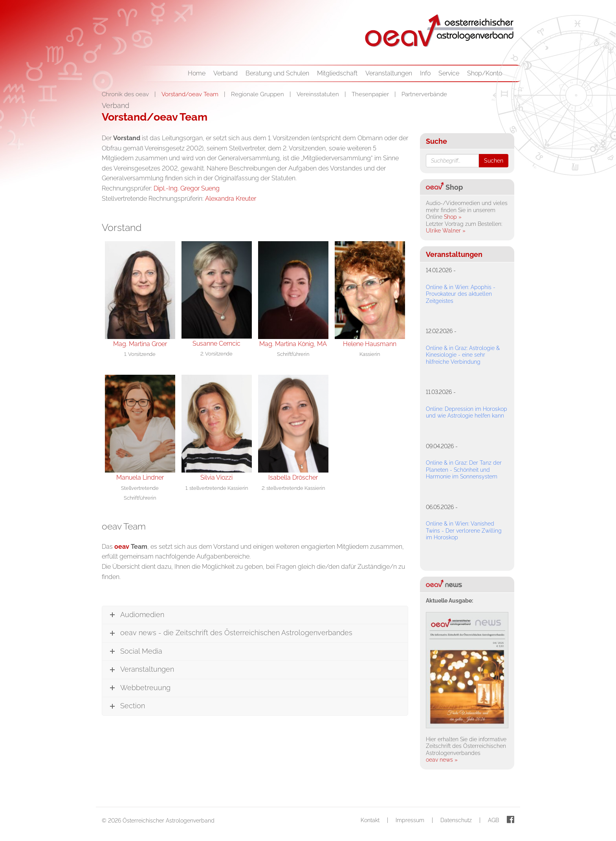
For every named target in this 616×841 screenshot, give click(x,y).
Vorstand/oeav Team (191, 94)
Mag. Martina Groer (140, 344)
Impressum (410, 820)
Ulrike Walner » (446, 231)
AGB (493, 820)
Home (197, 73)
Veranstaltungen (389, 73)
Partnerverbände (424, 94)
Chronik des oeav (126, 94)
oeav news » (442, 760)
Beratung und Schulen (277, 73)
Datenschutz (456, 820)
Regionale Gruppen (258, 94)
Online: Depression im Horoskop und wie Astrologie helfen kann (467, 412)
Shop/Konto (485, 73)
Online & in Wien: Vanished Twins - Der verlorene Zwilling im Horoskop (464, 530)
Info (425, 73)
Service (449, 73)
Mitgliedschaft (337, 73)
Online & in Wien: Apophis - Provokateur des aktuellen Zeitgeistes (461, 294)
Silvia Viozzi (216, 477)
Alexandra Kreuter (231, 199)
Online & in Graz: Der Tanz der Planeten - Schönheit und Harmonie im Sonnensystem (464, 470)
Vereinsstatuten (319, 94)
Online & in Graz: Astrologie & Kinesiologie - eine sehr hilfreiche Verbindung (463, 355)
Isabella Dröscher (293, 477)
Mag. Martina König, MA (293, 344)
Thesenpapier (371, 94)
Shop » (453, 217)
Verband (225, 73)
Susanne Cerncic (216, 344)
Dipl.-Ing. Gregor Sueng (187, 188)
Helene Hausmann (370, 344)
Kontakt (370, 820)
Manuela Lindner (140, 477)
